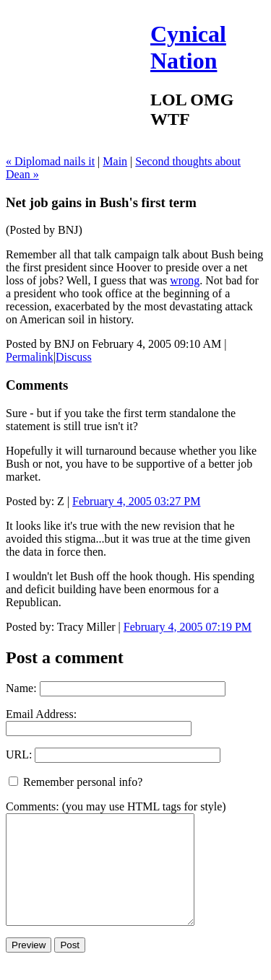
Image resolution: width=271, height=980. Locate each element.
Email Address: (41, 714)
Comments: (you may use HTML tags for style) (116, 806)
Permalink (30, 357)
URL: (19, 754)
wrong (185, 280)
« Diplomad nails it (50, 161)
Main (115, 161)
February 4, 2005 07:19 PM (188, 627)
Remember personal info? (76, 782)
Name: (21, 688)
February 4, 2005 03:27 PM (136, 501)
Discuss (74, 357)
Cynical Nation (188, 47)
